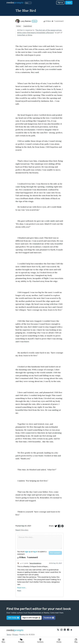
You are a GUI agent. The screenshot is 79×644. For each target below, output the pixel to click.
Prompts (21, 642)
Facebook (49, 618)
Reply (19, 591)
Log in (69, 3)
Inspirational (28, 26)
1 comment (57, 21)
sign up (28, 552)
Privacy (15, 635)
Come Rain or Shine (25, 35)
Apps (28, 3)
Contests (40, 642)
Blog (76, 642)
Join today (13, 618)
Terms (9, 635)
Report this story (22, 530)
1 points (24, 563)
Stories (59, 642)
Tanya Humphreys (35, 563)
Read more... (22, 588)
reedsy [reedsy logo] (15, 3)
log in (35, 552)
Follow (35, 21)
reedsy (15, 630)
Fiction (19, 26)
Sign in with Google (31, 618)
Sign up (60, 3)
